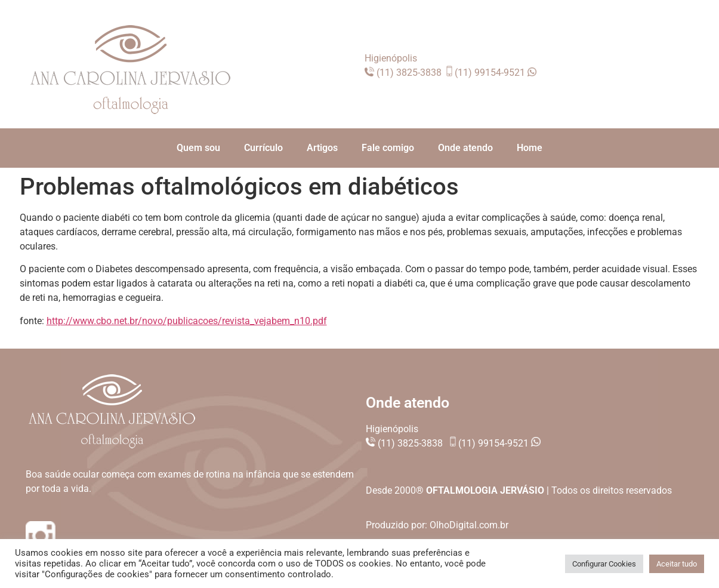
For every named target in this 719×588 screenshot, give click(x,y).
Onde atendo (465, 148)
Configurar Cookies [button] (604, 564)
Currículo (263, 148)
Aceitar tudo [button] (677, 564)
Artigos (322, 148)
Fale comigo (388, 148)
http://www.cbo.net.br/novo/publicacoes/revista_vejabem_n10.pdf (187, 321)
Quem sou (198, 148)
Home (530, 148)
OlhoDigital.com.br (469, 525)
